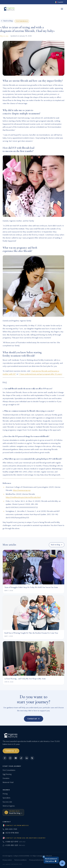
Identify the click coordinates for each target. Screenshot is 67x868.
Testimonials (22, 21)
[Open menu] (62, 9)
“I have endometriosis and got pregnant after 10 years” (41, 374)
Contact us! (34, 719)
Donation (6, 778)
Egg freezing (7, 774)
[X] (32, 758)
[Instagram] (10, 758)
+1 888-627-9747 (14, 842)
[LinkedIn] (27, 758)
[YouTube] (16, 758)
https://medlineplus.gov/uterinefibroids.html (23, 497)
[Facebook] (5, 758)
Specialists (6, 798)
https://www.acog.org (22, 490)
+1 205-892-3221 (14, 845)
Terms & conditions (20, 860)
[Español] (59, 2)
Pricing (5, 794)
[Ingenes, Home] (9, 9)
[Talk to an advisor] (62, 863)
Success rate (7, 802)
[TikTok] (21, 758)
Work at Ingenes (9, 806)
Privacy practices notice (37, 860)
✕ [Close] (44, 856)
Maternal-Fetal (8, 782)
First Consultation (9, 770)
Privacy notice (7, 860)
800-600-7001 (10, 829)
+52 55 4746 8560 (11, 833)
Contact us (11, 751)
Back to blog (57, 545)
